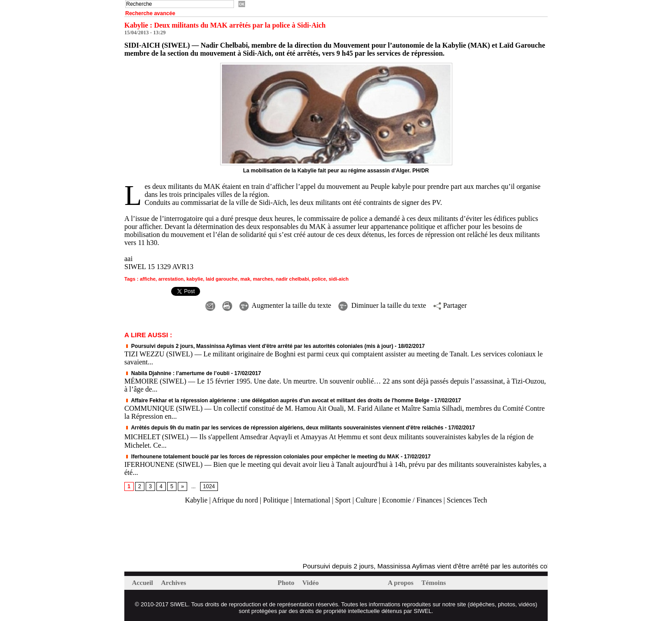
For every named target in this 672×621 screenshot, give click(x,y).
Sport (343, 500)
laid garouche (222, 279)
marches (263, 279)
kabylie (195, 279)
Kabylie (196, 500)
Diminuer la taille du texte (382, 305)
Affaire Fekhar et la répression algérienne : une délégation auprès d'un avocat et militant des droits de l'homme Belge (277, 400)
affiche (148, 279)
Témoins (434, 583)
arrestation (171, 279)
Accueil (143, 583)
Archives (173, 583)
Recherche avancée (150, 13)
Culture (366, 500)
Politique (276, 500)
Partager (450, 305)
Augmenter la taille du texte (285, 305)
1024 (209, 486)
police (319, 279)
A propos (401, 583)
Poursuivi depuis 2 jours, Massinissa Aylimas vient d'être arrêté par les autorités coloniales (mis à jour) (259, 346)
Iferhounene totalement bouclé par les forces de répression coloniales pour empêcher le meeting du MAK (262, 457)
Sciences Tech (467, 500)
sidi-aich (338, 279)
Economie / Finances (412, 500)
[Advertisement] (229, 534)
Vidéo (310, 583)
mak (245, 279)
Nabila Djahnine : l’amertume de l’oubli (177, 373)
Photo (287, 583)
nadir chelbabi (293, 279)
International (312, 500)
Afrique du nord (235, 500)
